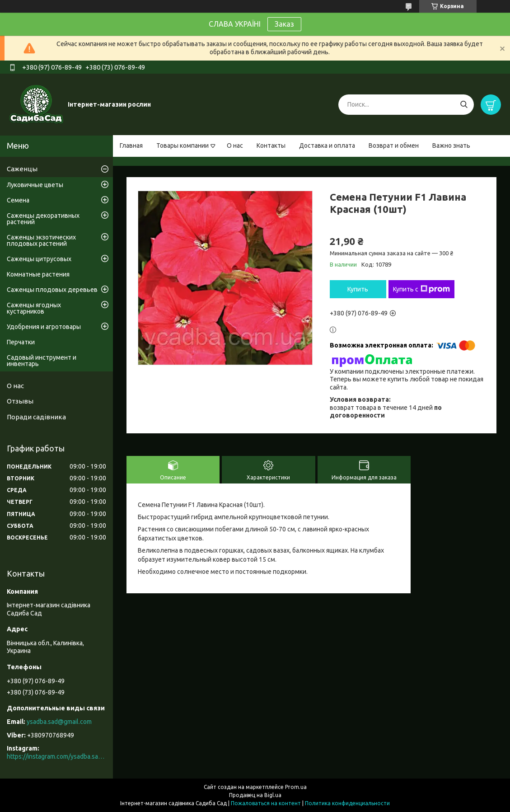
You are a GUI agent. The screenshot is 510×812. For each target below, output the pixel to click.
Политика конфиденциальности (347, 803)
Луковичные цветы (35, 185)
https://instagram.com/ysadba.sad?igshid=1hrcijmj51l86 (56, 756)
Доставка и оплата (327, 146)
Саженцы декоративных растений (43, 219)
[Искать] (464, 105)
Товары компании (182, 146)
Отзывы (20, 401)
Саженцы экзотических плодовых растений (41, 240)
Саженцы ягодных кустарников (34, 308)
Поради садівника (36, 417)
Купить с (421, 289)
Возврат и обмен (394, 146)
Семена (18, 200)
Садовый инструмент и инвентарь (42, 361)
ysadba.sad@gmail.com (59, 722)
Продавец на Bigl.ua (255, 795)
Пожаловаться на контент (266, 803)
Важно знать (451, 146)
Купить (358, 289)
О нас (235, 146)
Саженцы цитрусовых (39, 259)
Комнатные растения (38, 274)
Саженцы (22, 169)
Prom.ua (296, 787)
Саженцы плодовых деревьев (52, 290)
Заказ (284, 24)
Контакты (271, 146)
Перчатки (21, 342)
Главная (131, 146)
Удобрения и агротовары (44, 327)
